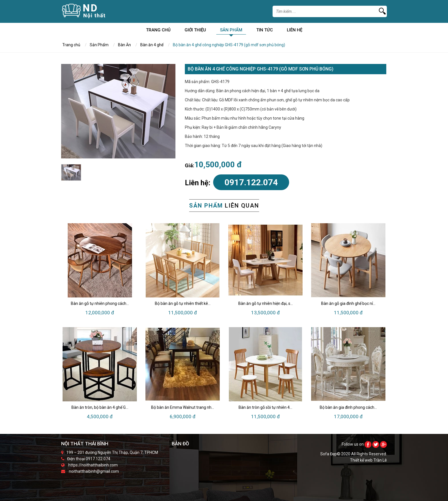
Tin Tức (265, 31)
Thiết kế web (362, 460)
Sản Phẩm (231, 31)
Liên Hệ (295, 31)
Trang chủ (158, 31)
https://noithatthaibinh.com (93, 465)
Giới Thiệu (195, 31)
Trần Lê (380, 460)
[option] (118, 111)
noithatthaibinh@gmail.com (94, 471)
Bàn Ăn (124, 45)
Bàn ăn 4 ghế (152, 45)
